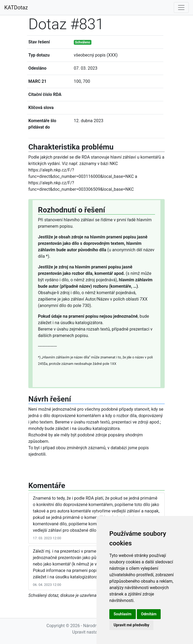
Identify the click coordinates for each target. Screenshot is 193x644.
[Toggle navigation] (181, 8)
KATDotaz (16, 8)
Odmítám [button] (149, 614)
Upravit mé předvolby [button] (131, 625)
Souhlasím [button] (123, 614)
